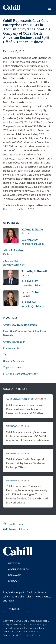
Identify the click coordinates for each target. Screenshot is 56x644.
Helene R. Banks (33, 230)
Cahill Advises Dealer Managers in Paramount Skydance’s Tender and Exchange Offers (26, 463)
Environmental (12, 348)
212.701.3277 (30, 281)
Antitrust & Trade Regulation (20, 325)
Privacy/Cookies (27, 631)
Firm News (12, 426)
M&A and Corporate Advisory (20, 374)
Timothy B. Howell (34, 271)
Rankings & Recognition (20, 399)
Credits (36, 635)
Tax (5, 354)
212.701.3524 (11, 260)
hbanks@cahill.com (33, 244)
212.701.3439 (30, 240)
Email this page (13, 524)
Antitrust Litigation (14, 342)
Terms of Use (10, 631)
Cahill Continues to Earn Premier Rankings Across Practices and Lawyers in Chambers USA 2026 (25, 409)
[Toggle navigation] (50, 8)
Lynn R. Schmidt (33, 292)
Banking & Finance (14, 361)
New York (14, 563)
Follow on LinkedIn (15, 529)
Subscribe (15, 609)
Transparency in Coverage (16, 635)
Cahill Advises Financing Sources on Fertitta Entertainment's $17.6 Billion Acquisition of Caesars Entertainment (28, 436)
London (13, 581)
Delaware (14, 575)
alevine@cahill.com (14, 264)
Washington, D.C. (19, 569)
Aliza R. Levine (13, 250)
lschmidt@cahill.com (33, 306)
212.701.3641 (30, 302)
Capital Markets (12, 367)
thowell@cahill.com (33, 285)
